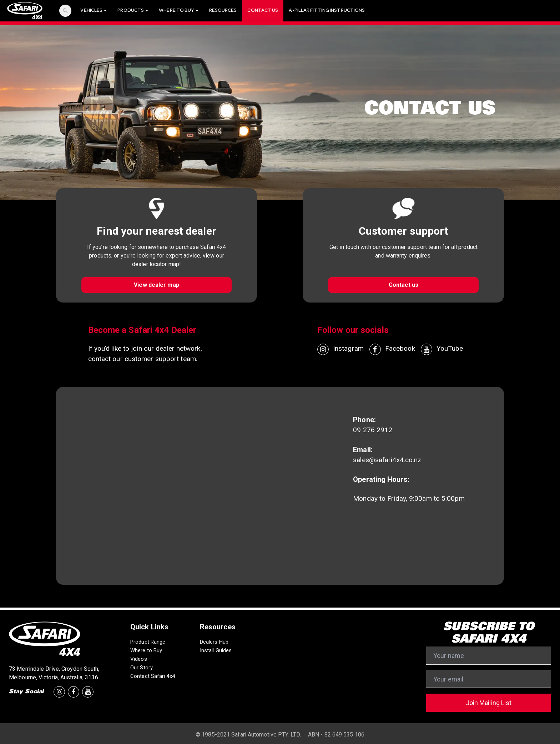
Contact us (403, 285)
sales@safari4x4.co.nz (387, 460)
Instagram (340, 349)
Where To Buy (178, 11)
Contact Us (263, 11)
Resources (223, 11)
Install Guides (216, 650)
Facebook (392, 349)
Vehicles (94, 11)
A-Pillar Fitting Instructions (327, 11)
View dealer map (157, 285)
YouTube (442, 349)
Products (133, 11)
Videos (139, 659)
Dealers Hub (214, 642)
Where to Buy (146, 650)
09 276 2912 (373, 430)
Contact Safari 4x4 (153, 676)
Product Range (148, 642)
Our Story (142, 668)
